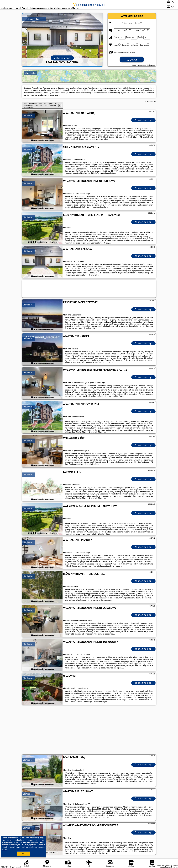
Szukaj (132, 60)
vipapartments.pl (89, 5)
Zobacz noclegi (144, 120)
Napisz (175, 867)
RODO (4, 849)
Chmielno (27, 116)
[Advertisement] (89, 730)
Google (42, 838)
